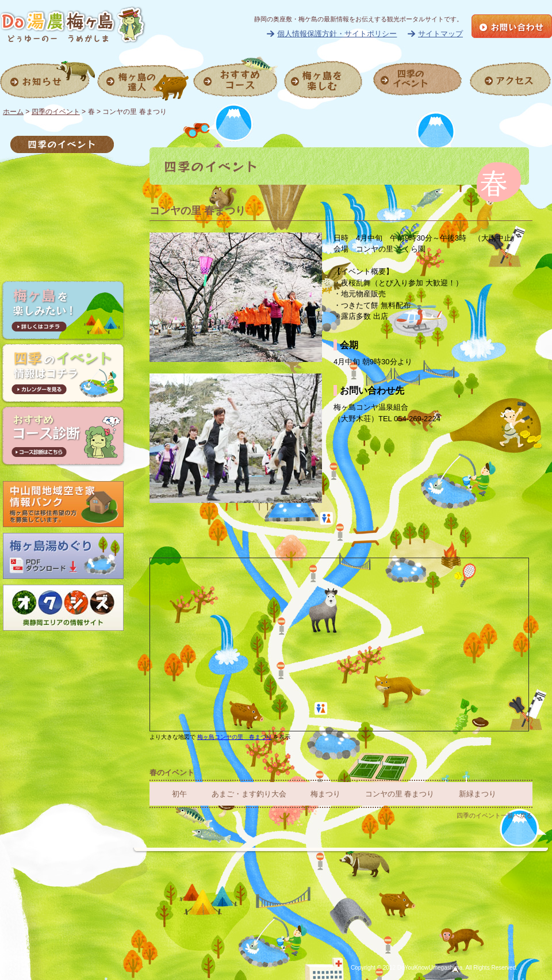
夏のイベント (62, 196)
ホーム (13, 112)
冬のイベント (62, 242)
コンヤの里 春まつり (400, 794)
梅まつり (325, 794)
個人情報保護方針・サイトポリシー (337, 34)
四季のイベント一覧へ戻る (494, 815)
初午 (179, 794)
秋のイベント (62, 219)
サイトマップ (440, 34)
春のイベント (62, 173)
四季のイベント (56, 112)
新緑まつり (478, 794)
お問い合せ (512, 26)
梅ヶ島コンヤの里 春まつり (235, 737)
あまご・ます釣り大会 (249, 794)
